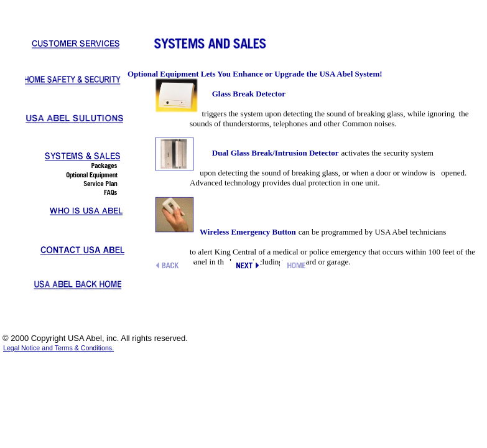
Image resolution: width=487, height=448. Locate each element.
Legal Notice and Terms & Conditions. (58, 348)
